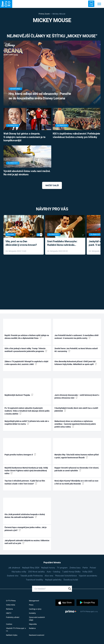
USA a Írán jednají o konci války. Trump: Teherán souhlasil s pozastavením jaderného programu (26, 350)
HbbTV (9, 613)
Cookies (9, 624)
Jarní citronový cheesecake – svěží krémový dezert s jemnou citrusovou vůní (77, 396)
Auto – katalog (53, 572)
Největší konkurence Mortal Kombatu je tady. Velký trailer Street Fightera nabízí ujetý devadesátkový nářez (26, 471)
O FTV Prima (11, 601)
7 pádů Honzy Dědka (71, 572)
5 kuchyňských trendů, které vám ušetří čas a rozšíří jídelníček (76, 409)
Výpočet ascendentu (88, 576)
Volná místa (11, 605)
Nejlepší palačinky (53, 580)
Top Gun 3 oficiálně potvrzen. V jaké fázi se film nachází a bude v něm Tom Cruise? (25, 482)
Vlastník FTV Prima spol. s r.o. (16, 630)
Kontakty (32, 613)
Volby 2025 (87, 572)
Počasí (93, 568)
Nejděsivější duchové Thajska (19, 395)
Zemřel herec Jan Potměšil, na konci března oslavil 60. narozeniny (76, 350)
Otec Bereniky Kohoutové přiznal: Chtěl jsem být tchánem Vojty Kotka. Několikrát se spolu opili (76, 363)
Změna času (75, 568)
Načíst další (52, 185)
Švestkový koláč (71, 580)
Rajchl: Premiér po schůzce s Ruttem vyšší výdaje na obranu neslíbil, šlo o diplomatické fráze (27, 337)
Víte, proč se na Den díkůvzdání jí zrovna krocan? (21, 243)
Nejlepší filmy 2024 (31, 568)
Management (34, 601)
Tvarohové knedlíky (34, 580)
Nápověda (33, 624)
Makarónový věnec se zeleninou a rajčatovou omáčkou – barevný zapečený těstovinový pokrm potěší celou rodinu (75, 424)
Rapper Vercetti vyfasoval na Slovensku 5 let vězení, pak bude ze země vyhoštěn (77, 469)
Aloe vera (49, 576)
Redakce (32, 628)
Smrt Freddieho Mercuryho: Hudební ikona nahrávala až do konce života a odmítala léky (63, 243)
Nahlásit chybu (12, 635)
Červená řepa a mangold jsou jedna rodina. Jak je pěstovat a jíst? (26, 529)
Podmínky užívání (13, 617)
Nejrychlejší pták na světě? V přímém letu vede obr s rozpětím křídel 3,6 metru (27, 423)
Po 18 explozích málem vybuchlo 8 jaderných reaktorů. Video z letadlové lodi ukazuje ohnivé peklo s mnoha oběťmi (27, 411)
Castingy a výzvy (35, 609)
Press (31, 605)
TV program (62, 568)
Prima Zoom (44, 14)
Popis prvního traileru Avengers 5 (20, 455)
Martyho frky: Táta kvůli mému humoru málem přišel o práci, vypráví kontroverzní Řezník (77, 456)
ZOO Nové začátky (36, 572)
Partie (85, 568)
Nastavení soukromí (37, 635)
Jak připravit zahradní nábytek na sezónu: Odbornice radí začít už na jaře (27, 542)
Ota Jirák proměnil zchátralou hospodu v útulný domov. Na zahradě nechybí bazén (25, 516)
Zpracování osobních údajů (37, 619)
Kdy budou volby (19, 572)
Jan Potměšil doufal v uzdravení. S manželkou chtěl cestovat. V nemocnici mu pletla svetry (76, 337)
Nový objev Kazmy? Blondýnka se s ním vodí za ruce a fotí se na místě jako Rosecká (76, 482)
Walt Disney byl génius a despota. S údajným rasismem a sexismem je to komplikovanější (24, 137)
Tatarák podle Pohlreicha (32, 576)
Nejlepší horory (48, 568)
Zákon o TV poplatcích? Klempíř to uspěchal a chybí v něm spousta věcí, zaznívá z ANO (26, 363)
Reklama (9, 609)
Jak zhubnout (14, 568)
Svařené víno (13, 576)
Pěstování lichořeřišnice (66, 576)
